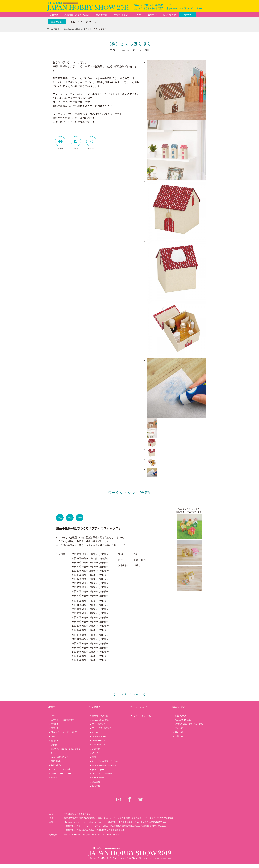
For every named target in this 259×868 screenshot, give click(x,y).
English (54, 778)
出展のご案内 (181, 716)
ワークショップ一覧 (142, 716)
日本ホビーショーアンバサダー (65, 732)
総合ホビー (97, 749)
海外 (94, 757)
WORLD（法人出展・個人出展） (189, 724)
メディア (96, 753)
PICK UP (138, 15)
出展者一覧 (102, 15)
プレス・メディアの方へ (62, 769)
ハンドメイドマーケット (103, 774)
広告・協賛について (60, 757)
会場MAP (152, 15)
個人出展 (96, 786)
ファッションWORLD (102, 736)
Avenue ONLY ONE (77, 29)
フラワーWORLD (100, 741)
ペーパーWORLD (100, 745)
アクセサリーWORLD (102, 728)
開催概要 (54, 15)
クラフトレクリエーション (104, 765)
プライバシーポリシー (61, 774)
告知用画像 (56, 761)
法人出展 (96, 782)
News (53, 736)
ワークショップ (120, 15)
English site (187, 15)
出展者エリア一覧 (100, 716)
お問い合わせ (169, 15)
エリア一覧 (60, 29)
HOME (54, 716)
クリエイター (98, 770)
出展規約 (179, 736)
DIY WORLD (98, 732)
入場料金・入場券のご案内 (77, 15)
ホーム (50, 29)
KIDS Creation (98, 778)
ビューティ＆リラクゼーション (106, 761)
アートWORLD (99, 724)
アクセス (55, 745)
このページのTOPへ (129, 694)
